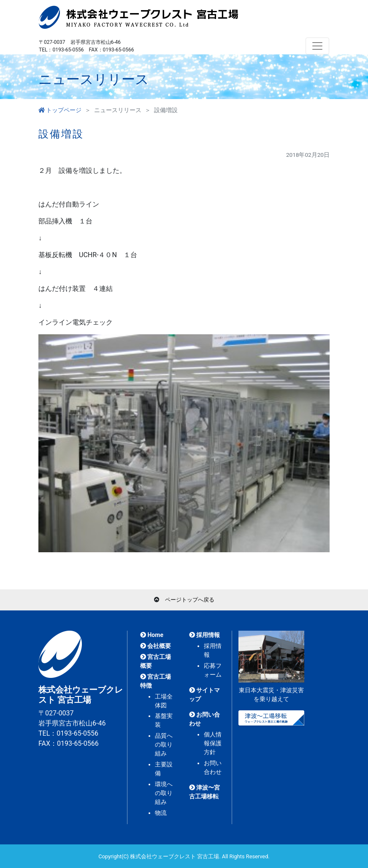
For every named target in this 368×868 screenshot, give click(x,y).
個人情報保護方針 (213, 743)
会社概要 (156, 646)
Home (152, 635)
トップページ (60, 110)
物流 (161, 813)
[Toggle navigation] (317, 46)
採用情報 (204, 635)
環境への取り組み (164, 793)
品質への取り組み (164, 744)
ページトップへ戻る (190, 600)
